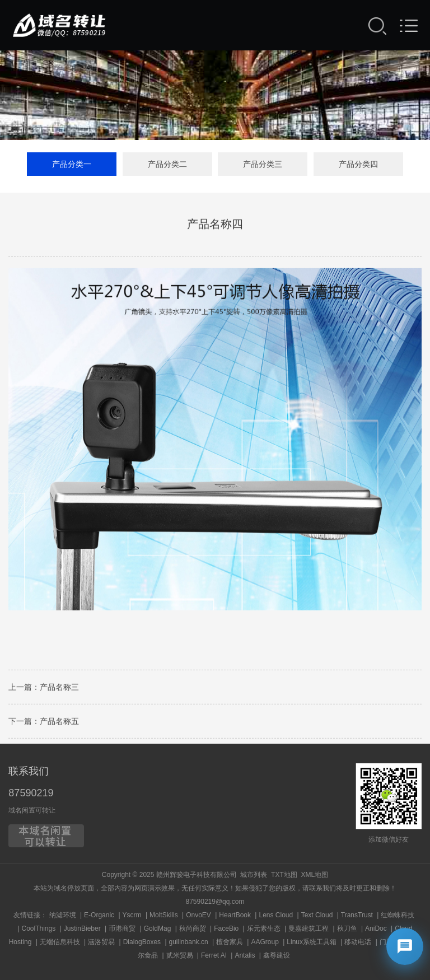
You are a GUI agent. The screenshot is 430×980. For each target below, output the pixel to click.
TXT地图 (284, 875)
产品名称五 (59, 724)
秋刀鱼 (347, 928)
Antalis (245, 955)
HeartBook (235, 915)
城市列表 (254, 875)
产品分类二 (167, 165)
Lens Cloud (276, 915)
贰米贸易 (180, 955)
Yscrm (132, 915)
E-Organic (99, 915)
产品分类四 (358, 165)
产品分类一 (72, 165)
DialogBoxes (142, 942)
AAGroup (265, 942)
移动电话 (358, 942)
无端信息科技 (60, 942)
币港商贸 (122, 928)
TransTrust (357, 915)
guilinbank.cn (189, 942)
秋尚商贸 (193, 928)
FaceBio (226, 928)
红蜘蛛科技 (398, 915)
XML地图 (314, 875)
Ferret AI (214, 955)
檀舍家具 (230, 942)
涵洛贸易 (101, 942)
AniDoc (376, 928)
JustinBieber (82, 928)
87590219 (31, 793)
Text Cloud (317, 915)
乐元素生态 (264, 928)
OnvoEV (198, 915)
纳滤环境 (63, 915)
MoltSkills (164, 915)
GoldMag (158, 928)
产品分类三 (263, 165)
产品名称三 (59, 690)
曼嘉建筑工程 (309, 928)
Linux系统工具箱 (312, 942)
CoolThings (39, 928)
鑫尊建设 (277, 955)
